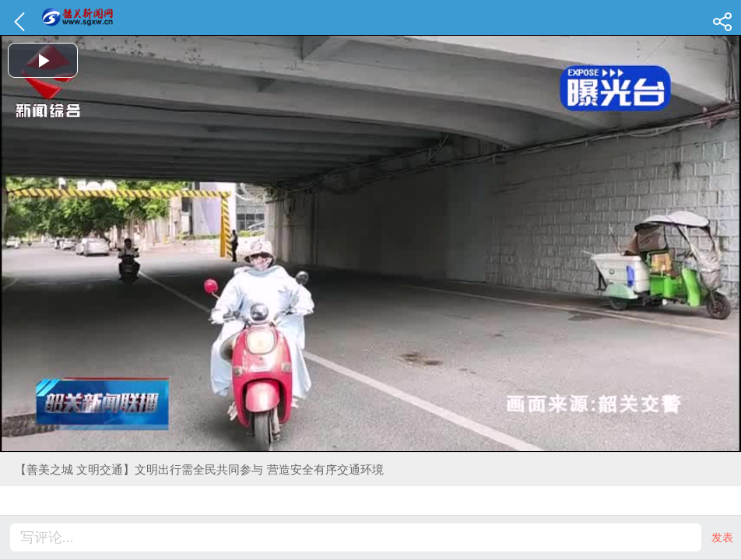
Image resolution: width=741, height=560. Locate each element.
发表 (722, 537)
